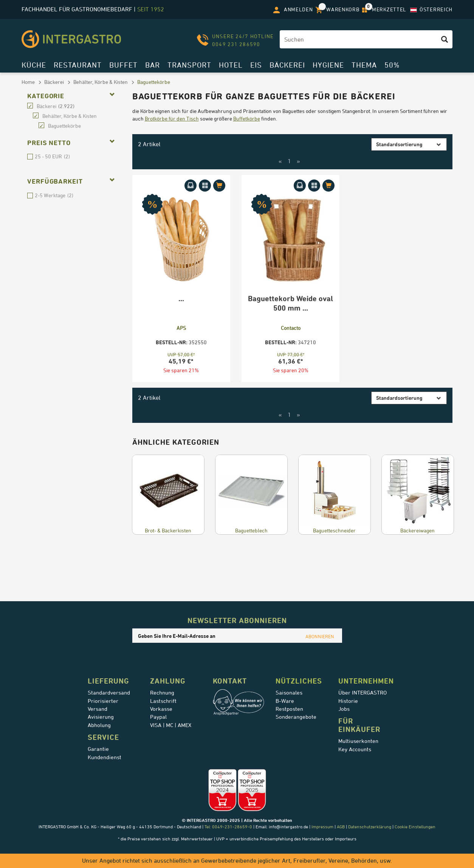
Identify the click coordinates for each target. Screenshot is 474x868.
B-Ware (285, 701)
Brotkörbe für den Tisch (172, 118)
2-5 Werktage (30, 196)
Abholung (99, 725)
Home (28, 82)
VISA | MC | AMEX (171, 725)
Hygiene (328, 65)
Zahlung (168, 681)
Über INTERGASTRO (362, 693)
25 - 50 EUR (30, 157)
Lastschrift (163, 701)
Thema (364, 65)
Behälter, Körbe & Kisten (101, 82)
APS (181, 328)
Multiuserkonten (358, 741)
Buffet (123, 65)
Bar (153, 65)
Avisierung (101, 717)
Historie (348, 701)
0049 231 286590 (236, 44)
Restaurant (78, 65)
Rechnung (162, 693)
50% (392, 65)
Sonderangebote (296, 717)
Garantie (98, 749)
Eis (256, 65)
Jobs (344, 709)
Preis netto (49, 143)
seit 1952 (151, 9)
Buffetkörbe (247, 118)
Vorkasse (161, 709)
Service (103, 737)
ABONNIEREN (320, 636)
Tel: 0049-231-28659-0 (228, 827)
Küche (34, 65)
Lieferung (108, 681)
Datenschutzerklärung (370, 827)
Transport (189, 65)
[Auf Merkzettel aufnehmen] (205, 186)
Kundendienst (105, 757)
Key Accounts (355, 749)
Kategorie (46, 96)
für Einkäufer (359, 725)
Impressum (322, 827)
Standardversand (109, 693)
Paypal (158, 717)
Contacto (291, 328)
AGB (341, 827)
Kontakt (230, 681)
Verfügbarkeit (55, 181)
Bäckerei (287, 65)
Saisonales (289, 693)
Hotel (231, 65)
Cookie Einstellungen (415, 827)
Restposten (289, 709)
